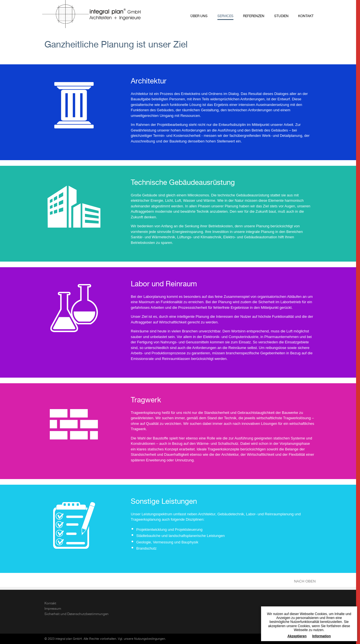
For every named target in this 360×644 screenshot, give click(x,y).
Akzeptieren (297, 636)
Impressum (53, 609)
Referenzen (254, 16)
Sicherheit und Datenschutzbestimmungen (76, 614)
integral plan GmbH (91, 14)
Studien (281, 16)
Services (225, 16)
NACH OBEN (305, 581)
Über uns (199, 16)
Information (321, 636)
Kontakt (306, 16)
